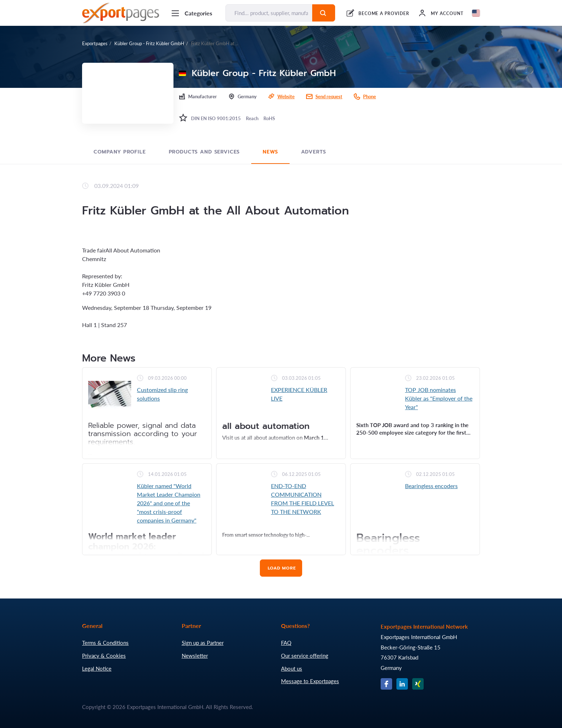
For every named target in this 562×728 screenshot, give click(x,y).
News (270, 152)
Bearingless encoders (431, 486)
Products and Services (204, 152)
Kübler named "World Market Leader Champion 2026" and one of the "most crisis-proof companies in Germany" (169, 503)
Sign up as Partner (203, 643)
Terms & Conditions (105, 643)
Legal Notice (97, 668)
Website (286, 96)
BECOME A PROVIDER (384, 13)
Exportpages (95, 43)
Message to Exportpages (310, 681)
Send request (329, 96)
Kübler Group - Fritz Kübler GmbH (149, 43)
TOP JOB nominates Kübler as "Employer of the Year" (439, 398)
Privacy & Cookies (104, 656)
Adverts (314, 152)
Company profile (120, 152)
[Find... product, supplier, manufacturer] (269, 13)
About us (292, 668)
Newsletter (195, 656)
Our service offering (305, 656)
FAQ (286, 643)
